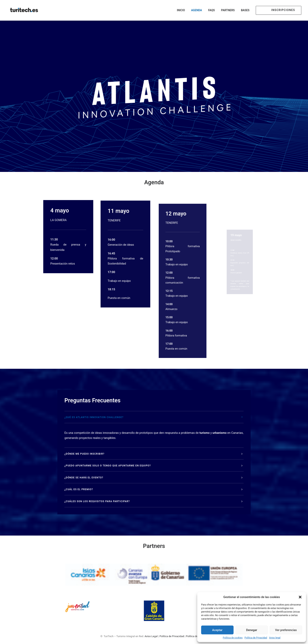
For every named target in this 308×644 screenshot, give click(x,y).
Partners (228, 10)
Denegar (252, 630)
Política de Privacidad (256, 638)
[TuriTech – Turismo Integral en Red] (24, 10)
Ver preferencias (286, 630)
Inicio (181, 10)
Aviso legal (275, 638)
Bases (245, 10)
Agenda (197, 10)
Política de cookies (233, 638)
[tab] (154, 417)
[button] (300, 597)
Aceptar (217, 630)
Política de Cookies (197, 636)
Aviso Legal (151, 636)
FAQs (212, 10)
